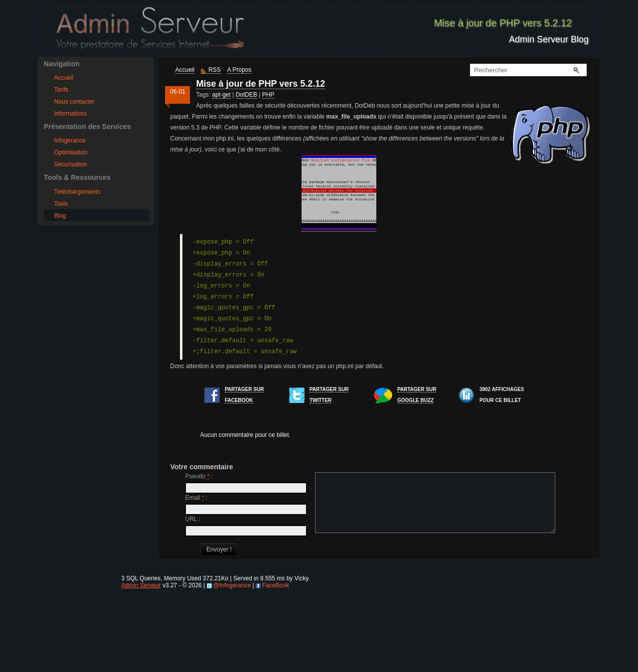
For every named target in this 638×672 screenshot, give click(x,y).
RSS (215, 70)
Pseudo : (199, 476)
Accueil (64, 78)
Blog (60, 216)
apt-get (221, 95)
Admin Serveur (141, 662)
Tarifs (61, 90)
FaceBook (276, 662)
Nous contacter (74, 102)
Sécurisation (70, 164)
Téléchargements (77, 192)
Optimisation (71, 152)
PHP (268, 95)
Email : (196, 498)
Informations (70, 114)
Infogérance (70, 140)
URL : (192, 519)
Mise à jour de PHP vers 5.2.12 (260, 84)
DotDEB (246, 95)
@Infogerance (232, 662)
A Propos (239, 70)
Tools (61, 204)
